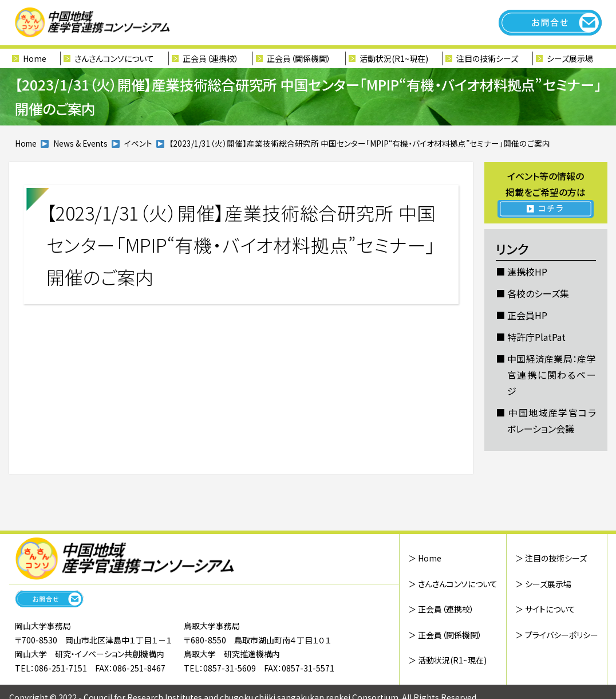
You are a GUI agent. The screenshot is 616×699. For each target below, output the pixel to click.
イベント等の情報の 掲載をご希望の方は (546, 193)
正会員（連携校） (211, 58)
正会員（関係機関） (299, 58)
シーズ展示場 (570, 58)
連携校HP (527, 272)
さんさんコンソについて (114, 58)
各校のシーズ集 (538, 293)
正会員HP (527, 315)
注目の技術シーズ (487, 58)
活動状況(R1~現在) (394, 58)
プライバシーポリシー (562, 635)
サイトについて (550, 609)
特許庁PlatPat (536, 337)
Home (35, 58)
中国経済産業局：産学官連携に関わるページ (552, 375)
